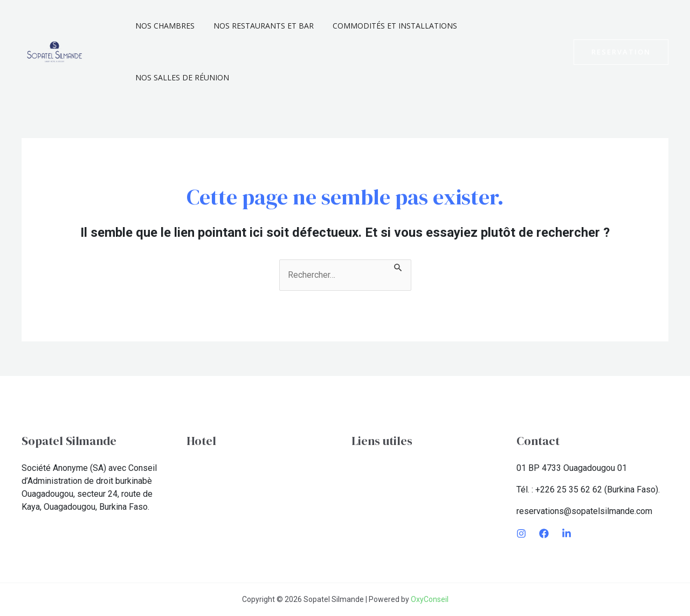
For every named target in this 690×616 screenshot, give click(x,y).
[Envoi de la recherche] (398, 266)
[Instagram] (521, 533)
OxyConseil (430, 599)
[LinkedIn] (567, 533)
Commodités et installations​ (385, 26)
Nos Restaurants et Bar (258, 26)
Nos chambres (163, 26)
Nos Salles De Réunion (180, 77)
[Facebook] (544, 533)
